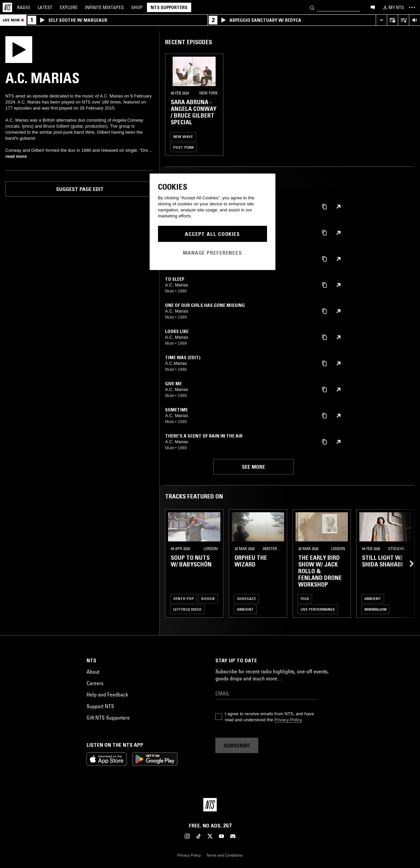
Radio (24, 7)
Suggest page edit (80, 189)
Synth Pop (183, 598)
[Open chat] (373, 7)
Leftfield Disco (187, 609)
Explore (69, 7)
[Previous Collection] (407, 563)
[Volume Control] (414, 20)
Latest (45, 7)
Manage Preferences (212, 253)
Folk (305, 598)
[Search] (312, 7)
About (93, 672)
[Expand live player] (381, 20)
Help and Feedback (107, 694)
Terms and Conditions (224, 855)
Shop (137, 7)
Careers (95, 683)
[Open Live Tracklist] (403, 20)
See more (253, 467)
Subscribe (237, 745)
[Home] (7, 7)
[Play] (19, 49)
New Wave (183, 137)
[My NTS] (393, 7)
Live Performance (318, 609)
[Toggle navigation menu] (412, 7)
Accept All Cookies (212, 234)
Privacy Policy (288, 720)
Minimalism (375, 609)
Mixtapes (104, 7)
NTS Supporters (169, 7)
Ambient (245, 609)
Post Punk (183, 147)
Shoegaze (246, 598)
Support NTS (100, 706)
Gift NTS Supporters (108, 718)
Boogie (208, 598)
